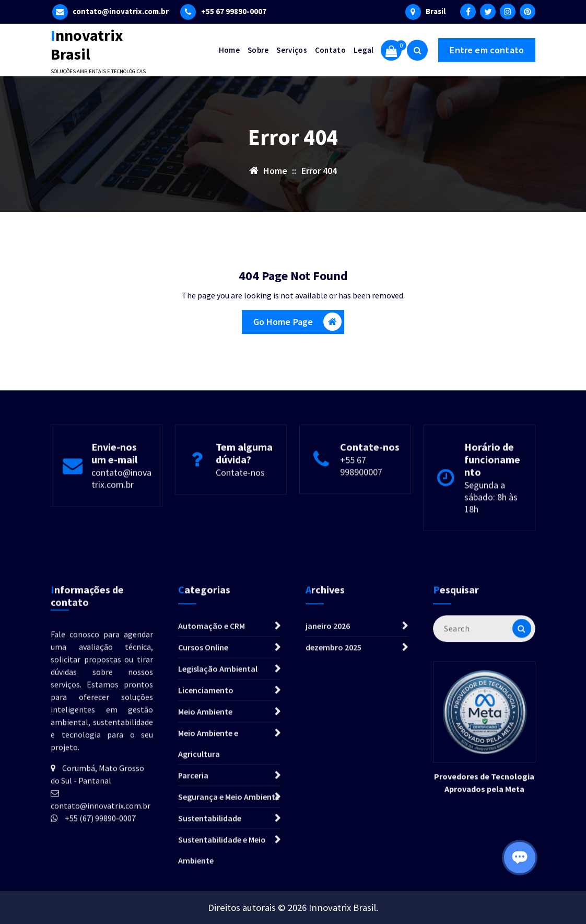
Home (229, 50)
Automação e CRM (212, 744)
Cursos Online (203, 766)
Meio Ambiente (205, 830)
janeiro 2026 (328, 744)
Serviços (291, 50)
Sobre (258, 50)
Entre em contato (487, 50)
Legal (364, 50)
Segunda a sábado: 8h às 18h (491, 541)
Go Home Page (298, 323)
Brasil (436, 11)
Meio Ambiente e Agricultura (208, 862)
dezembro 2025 (333, 766)
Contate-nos (240, 516)
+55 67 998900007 (361, 510)
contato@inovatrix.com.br (121, 11)
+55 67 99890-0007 (234, 11)
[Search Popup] (417, 50)
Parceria (193, 894)
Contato (330, 50)
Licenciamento (206, 808)
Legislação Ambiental (218, 787)
